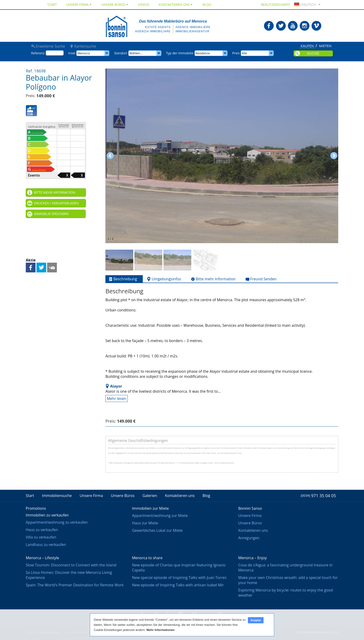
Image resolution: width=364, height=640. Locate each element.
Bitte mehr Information (55, 192)
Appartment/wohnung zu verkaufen (57, 522)
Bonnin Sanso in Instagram (305, 26)
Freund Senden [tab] (261, 279)
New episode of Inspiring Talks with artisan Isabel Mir (178, 585)
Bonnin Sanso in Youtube (293, 26)
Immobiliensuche (57, 496)
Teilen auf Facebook (31, 268)
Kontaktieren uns (176, 5)
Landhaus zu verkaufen (46, 545)
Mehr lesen (116, 398)
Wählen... (136, 53)
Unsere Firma (79, 5)
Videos (144, 5)
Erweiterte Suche (50, 46)
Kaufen (307, 46)
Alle (244, 53)
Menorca (84, 53)
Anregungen (249, 538)
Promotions (36, 508)
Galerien (150, 496)
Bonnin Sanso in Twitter (281, 26)
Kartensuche (85, 46)
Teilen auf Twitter (41, 268)
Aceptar (256, 620)
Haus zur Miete (145, 523)
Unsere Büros (115, 5)
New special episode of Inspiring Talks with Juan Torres (179, 578)
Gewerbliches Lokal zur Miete (157, 530)
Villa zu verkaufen (41, 537)
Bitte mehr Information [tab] (213, 279)
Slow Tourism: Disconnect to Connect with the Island (71, 565)
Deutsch (305, 5)
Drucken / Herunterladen (56, 203)
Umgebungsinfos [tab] (163, 279)
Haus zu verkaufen (42, 530)
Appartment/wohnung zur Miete (160, 516)
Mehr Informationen (161, 630)
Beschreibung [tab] (122, 279)
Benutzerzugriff (275, 5)
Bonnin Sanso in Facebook (269, 26)
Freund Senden (52, 268)
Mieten (325, 46)
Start (52, 5)
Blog (207, 5)
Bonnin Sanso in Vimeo (316, 26)
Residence (203, 53)
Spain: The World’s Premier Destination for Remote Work (75, 585)
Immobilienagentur (192, 31)
